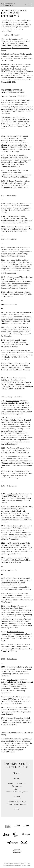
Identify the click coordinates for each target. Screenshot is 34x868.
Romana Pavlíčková (15, 327)
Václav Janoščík (13, 136)
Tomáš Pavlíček (13, 312)
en (25, 4)
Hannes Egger (12, 456)
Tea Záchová (12, 448)
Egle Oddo (11, 260)
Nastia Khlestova (13, 401)
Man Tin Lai (12, 606)
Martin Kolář (12, 697)
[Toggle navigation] (30, 5)
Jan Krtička (11, 247)
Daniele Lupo (12, 680)
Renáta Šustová (13, 543)
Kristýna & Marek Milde (16, 216)
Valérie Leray (12, 593)
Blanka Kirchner (13, 526)
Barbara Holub (13, 156)
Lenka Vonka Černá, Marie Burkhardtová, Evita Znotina (14, 172)
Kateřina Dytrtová (14, 204)
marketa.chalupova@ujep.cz (12, 750)
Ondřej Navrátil (13, 578)
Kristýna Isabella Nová (16, 667)
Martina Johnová (14, 351)
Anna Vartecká (12, 494)
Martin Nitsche (13, 277)
